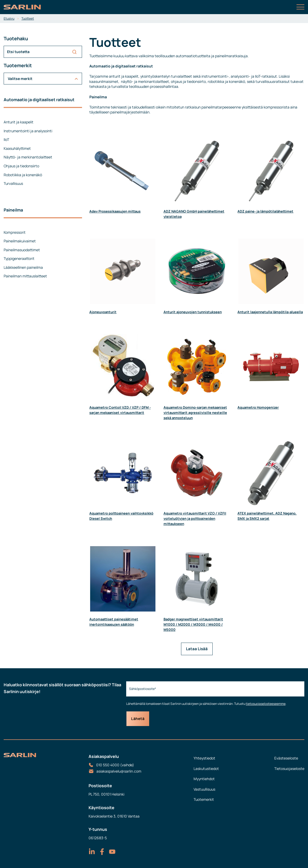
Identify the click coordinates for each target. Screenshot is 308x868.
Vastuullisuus (204, 789)
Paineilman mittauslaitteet (25, 276)
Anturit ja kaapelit (19, 122)
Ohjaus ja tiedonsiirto (21, 166)
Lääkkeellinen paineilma (23, 267)
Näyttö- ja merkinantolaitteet (28, 157)
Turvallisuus (13, 183)
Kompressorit (15, 232)
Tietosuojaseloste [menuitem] (289, 769)
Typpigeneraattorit (19, 258)
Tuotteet (28, 18)
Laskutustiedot (206, 769)
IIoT (6, 139)
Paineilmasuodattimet (22, 250)
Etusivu (9, 18)
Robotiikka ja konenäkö (23, 175)
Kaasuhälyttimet (17, 148)
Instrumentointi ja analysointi (28, 131)
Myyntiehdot (204, 779)
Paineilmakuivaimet (20, 241)
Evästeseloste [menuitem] (286, 758)
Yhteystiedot (204, 758)
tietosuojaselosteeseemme (266, 704)
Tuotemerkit (204, 799)
